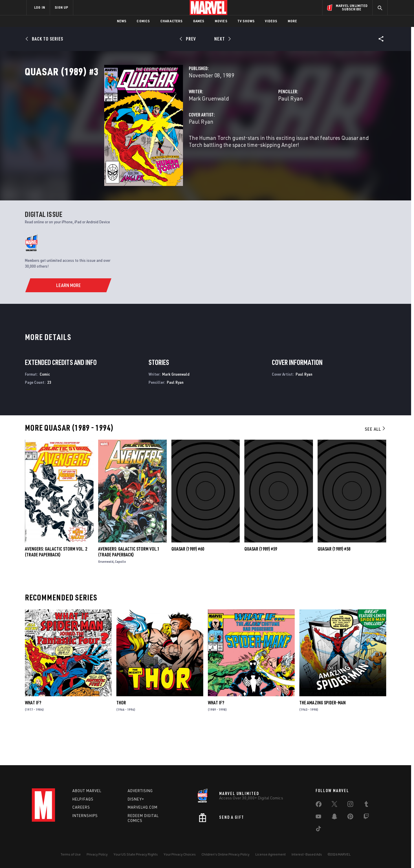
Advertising (140, 791)
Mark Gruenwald (153, 124)
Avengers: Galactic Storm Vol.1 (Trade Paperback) (129, 587)
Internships (85, 816)
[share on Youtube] (318, 818)
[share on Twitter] (334, 805)
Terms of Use (71, 854)
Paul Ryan (263, 124)
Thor (121, 737)
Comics (143, 21)
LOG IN (40, 7)
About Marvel (87, 791)
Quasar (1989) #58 (334, 584)
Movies (221, 21)
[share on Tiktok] (318, 830)
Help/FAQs (83, 799)
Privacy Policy (97, 854)
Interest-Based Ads (307, 854)
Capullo (120, 596)
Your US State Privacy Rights (136, 854)
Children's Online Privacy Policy (226, 854)
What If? (33, 737)
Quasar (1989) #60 (188, 584)
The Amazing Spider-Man (323, 737)
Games (199, 21)
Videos (271, 21)
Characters (172, 21)
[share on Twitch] (366, 818)
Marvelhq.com (143, 807)
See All (375, 464)
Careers (81, 807)
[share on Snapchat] (334, 818)
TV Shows (246, 21)
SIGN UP (61, 7)
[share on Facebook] (319, 805)
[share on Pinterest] (350, 818)
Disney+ (136, 799)
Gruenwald (106, 596)
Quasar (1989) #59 (261, 584)
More (293, 21)
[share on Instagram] (350, 805)
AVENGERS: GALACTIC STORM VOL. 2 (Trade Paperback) (56, 587)
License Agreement (271, 854)
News (122, 21)
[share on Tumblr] (366, 805)
